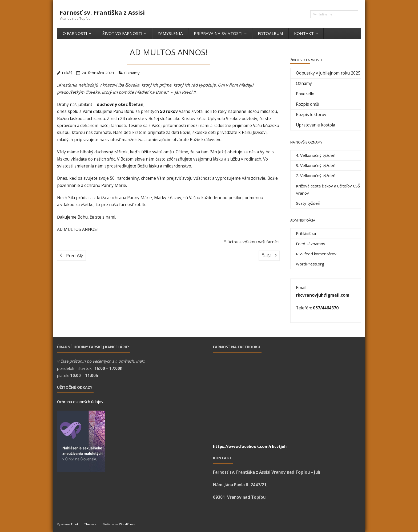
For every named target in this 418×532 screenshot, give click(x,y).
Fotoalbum (270, 33)
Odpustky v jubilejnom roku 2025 (328, 73)
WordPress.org (310, 264)
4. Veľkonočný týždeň (316, 155)
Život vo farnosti (122, 33)
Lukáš (67, 73)
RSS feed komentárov (316, 254)
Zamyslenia (170, 33)
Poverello (305, 94)
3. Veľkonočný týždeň (316, 165)
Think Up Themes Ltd (86, 524)
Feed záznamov (311, 244)
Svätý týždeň (308, 203)
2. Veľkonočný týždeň (316, 175)
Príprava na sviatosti (218, 33)
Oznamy (132, 73)
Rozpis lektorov (311, 114)
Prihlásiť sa (306, 233)
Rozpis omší (308, 104)
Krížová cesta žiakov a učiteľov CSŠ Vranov (328, 189)
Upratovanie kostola (315, 125)
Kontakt (304, 33)
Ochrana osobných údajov (80, 402)
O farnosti (75, 33)
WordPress (127, 524)
